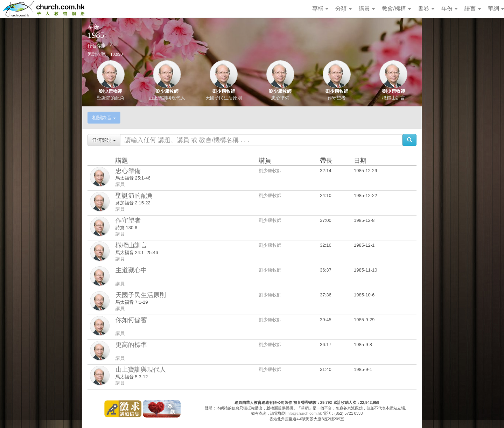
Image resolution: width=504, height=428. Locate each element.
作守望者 (337, 98)
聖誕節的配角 (111, 98)
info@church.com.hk (304, 413)
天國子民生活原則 (224, 98)
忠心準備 (280, 98)
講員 (367, 9)
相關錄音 (104, 118)
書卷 (426, 9)
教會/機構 (396, 9)
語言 (472, 9)
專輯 (320, 9)
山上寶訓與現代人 (167, 98)
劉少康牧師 (110, 91)
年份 (449, 9)
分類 (343, 9)
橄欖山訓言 (394, 98)
